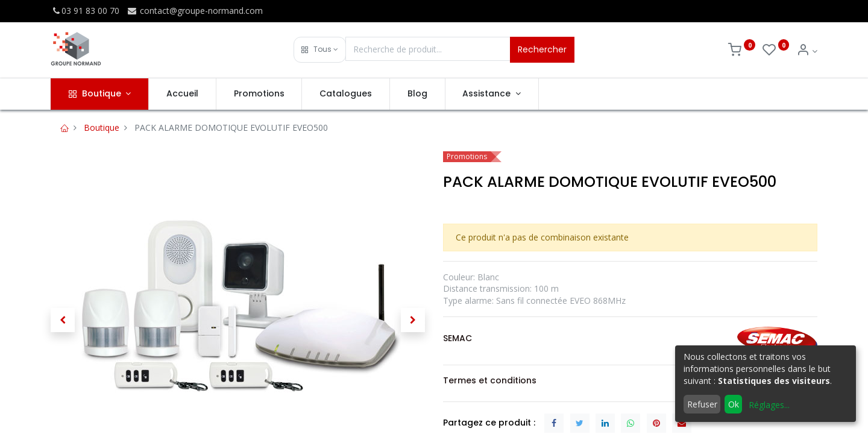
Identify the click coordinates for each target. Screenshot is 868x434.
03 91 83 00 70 (85, 11)
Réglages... (769, 405)
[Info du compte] (807, 51)
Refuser (702, 404)
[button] (320, 50)
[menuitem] (182, 94)
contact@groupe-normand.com (195, 11)
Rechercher (542, 49)
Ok (734, 404)
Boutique (102, 127)
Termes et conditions (490, 380)
